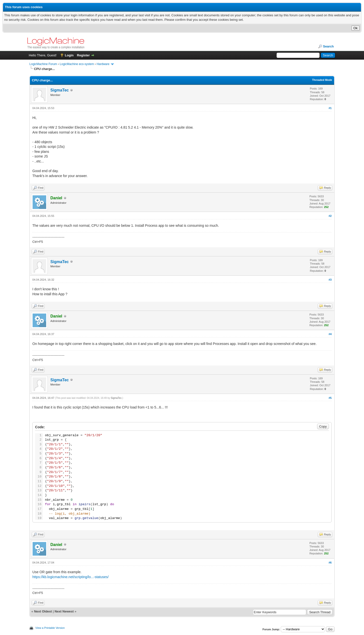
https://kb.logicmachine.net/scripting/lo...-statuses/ (71, 577)
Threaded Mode (322, 80)
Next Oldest (43, 611)
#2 (330, 216)
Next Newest (64, 611)
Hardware (103, 64)
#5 (330, 398)
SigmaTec (60, 90)
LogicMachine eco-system (77, 64)
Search (328, 46)
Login (69, 55)
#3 (330, 280)
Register (83, 55)
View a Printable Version (50, 628)
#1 (330, 108)
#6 (330, 563)
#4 (330, 334)
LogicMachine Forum (43, 64)
